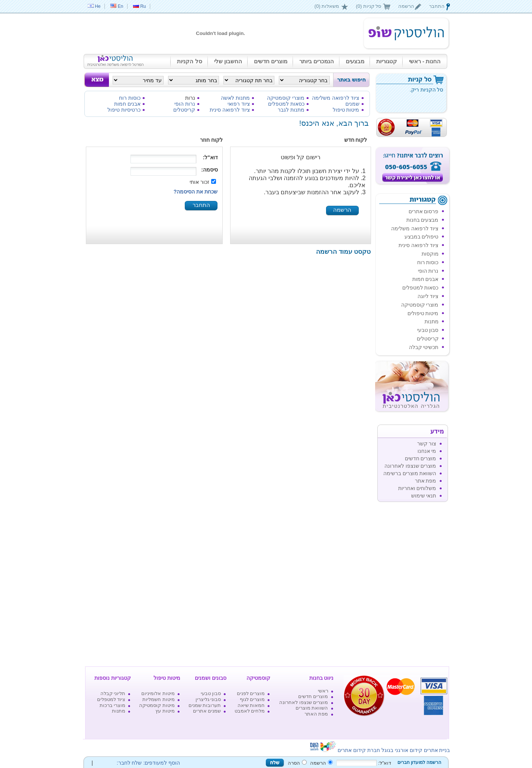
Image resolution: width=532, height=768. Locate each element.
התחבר (437, 6)
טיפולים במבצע (422, 237)
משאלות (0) (327, 6)
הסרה (294, 763)
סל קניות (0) (368, 6)
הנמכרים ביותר (317, 61)
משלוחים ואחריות (417, 488)
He (98, 6)
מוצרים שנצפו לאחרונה (410, 466)
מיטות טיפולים (423, 313)
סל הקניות (189, 61)
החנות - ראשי (425, 61)
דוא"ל (211, 157)
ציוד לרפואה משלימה (336, 98)
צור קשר (427, 444)
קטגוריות (387, 61)
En (121, 6)
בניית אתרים (437, 750)
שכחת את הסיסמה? (196, 192)
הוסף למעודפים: (162, 763)
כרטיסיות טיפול (124, 110)
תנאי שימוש (424, 496)
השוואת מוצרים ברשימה (410, 473)
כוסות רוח (130, 98)
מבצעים (355, 61)
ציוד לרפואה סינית (230, 110)
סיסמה (210, 170)
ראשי (323, 691)
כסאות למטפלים (286, 104)
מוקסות (430, 254)
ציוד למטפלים (111, 699)
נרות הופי (185, 104)
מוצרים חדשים (271, 61)
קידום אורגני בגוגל (402, 750)
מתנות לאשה (235, 98)
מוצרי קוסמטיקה (286, 98)
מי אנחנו (427, 451)
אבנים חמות (127, 104)
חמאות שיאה (251, 705)
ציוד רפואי (239, 104)
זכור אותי (199, 182)
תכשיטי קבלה (424, 347)
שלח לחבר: (128, 763)
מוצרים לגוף (252, 699)
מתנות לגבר (291, 110)
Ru (143, 6)
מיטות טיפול (346, 110)
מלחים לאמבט (250, 711)
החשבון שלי (228, 61)
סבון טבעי (428, 330)
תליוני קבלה (113, 693)
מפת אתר (426, 481)
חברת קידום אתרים (359, 750)
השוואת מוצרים (312, 708)
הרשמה (406, 6)
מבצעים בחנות (423, 220)
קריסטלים (184, 110)
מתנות (432, 321)
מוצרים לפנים (251, 693)
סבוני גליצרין (208, 699)
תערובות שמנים (205, 705)
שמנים (352, 104)
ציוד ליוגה (428, 296)
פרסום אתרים (424, 211)
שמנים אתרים (207, 711)
